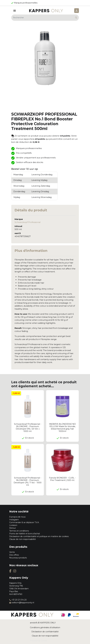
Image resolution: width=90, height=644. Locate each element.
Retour (13, 528)
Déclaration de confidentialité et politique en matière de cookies (39, 536)
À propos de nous (17, 517)
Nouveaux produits (18, 558)
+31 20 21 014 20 (18, 600)
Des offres (14, 555)
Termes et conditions (19, 531)
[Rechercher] (45, 18)
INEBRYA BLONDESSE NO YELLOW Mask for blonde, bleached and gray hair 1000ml (62, 428)
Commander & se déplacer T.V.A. (24, 522)
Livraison (13, 525)
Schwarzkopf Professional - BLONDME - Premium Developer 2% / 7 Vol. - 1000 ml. (28, 481)
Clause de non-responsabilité (23, 539)
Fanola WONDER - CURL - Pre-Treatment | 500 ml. (62, 479)
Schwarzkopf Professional (28, 222)
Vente (12, 552)
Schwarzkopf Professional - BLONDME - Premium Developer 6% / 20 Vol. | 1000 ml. (28, 428)
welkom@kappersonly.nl (22, 603)
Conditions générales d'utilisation (45, 627)
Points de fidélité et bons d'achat (25, 534)
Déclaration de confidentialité (45, 632)
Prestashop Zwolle (39, 641)
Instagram (14, 520)
